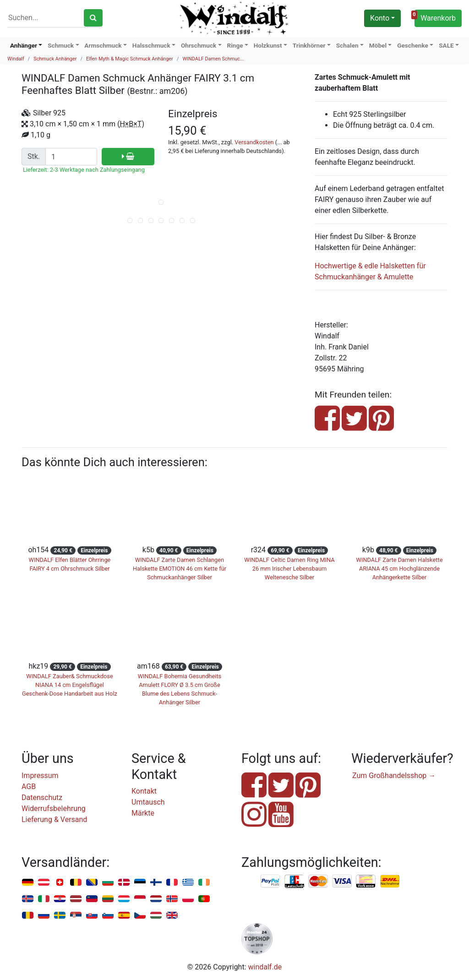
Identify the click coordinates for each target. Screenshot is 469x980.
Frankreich (172, 883)
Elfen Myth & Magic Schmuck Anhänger (130, 59)
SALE (446, 45)
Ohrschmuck (199, 45)
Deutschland (28, 883)
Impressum (40, 776)
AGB (29, 787)
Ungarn (156, 916)
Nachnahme (390, 882)
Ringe (235, 45)
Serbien (76, 916)
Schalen (347, 45)
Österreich (44, 883)
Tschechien (140, 916)
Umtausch (148, 802)
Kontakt (144, 791)
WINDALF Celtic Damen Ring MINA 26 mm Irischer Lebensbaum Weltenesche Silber (289, 569)
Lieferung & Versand (54, 819)
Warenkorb (435, 17)
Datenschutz (42, 798)
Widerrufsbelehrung (54, 808)
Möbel (378, 45)
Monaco (140, 899)
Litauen (108, 899)
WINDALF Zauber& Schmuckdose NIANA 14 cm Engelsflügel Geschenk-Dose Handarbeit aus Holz (70, 685)
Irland (204, 883)
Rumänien (28, 916)
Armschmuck (103, 45)
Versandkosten (254, 142)
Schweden (60, 916)
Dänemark (124, 883)
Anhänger (24, 45)
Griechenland (188, 883)
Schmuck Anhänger (55, 59)
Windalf (16, 59)
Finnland (156, 883)
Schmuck (61, 45)
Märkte (143, 813)
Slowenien (108, 916)
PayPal (271, 882)
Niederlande (156, 899)
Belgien (76, 883)
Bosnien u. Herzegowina (92, 883)
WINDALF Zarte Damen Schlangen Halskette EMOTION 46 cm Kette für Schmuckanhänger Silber (180, 569)
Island (28, 899)
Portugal (204, 899)
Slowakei (92, 916)
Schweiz (60, 883)
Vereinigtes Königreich (172, 916)
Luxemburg (124, 899)
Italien (44, 899)
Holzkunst (268, 45)
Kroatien (60, 899)
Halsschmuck (151, 45)
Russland (44, 916)
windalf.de (265, 967)
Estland (140, 883)
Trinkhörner (309, 45)
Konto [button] (380, 18)
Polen (188, 899)
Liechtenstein (92, 899)
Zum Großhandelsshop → (394, 776)
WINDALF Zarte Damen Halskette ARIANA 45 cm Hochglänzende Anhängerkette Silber (400, 569)
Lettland (76, 899)
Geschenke (413, 45)
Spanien (124, 916)
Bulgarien (108, 883)
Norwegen (172, 899)
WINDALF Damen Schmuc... (213, 59)
